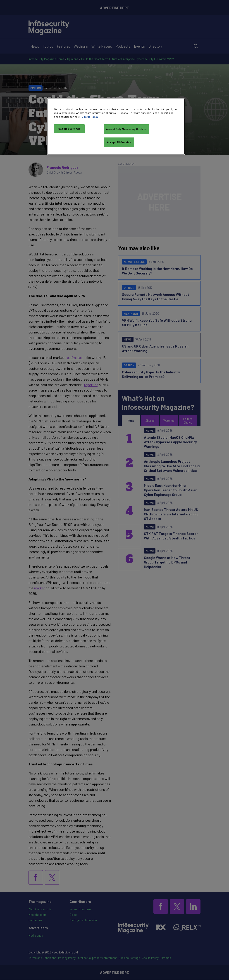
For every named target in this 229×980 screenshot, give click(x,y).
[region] (116, 126)
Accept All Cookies (119, 142)
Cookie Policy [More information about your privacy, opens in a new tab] (90, 117)
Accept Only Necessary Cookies (126, 129)
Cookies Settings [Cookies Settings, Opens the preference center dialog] (69, 129)
